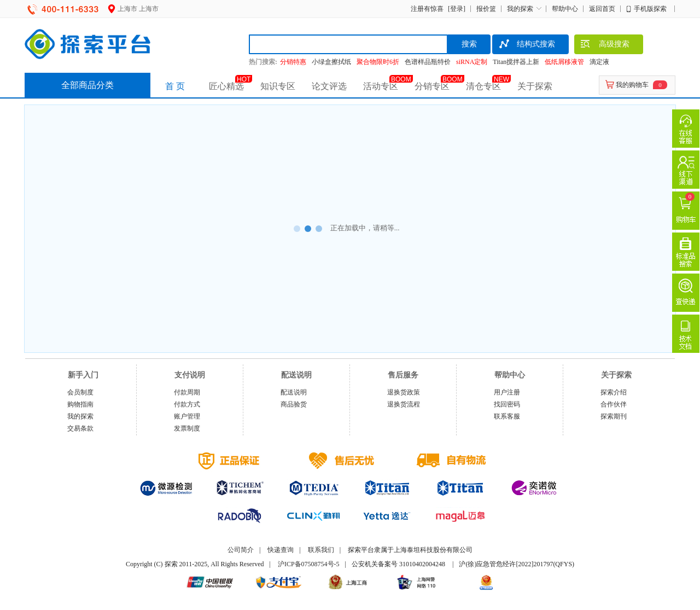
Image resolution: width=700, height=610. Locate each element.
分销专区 (432, 86)
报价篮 (486, 9)
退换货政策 (404, 392)
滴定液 (599, 62)
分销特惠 (293, 62)
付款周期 (187, 392)
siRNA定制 (472, 62)
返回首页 (602, 9)
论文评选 (329, 86)
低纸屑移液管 (564, 62)
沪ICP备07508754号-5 (309, 564)
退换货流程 (404, 404)
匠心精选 (226, 86)
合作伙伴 (614, 404)
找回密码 (507, 404)
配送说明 (294, 392)
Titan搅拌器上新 (516, 62)
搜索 (469, 44)
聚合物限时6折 (378, 62)
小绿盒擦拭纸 (331, 62)
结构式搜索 (526, 45)
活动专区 (381, 86)
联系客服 (507, 416)
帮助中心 (565, 9)
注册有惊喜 (427, 9)
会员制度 (80, 392)
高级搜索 (605, 45)
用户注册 (507, 392)
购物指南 (80, 404)
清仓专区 (483, 86)
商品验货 (294, 404)
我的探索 (520, 9)
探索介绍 (614, 392)
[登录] (455, 9)
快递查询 (281, 550)
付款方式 (187, 404)
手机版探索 (650, 9)
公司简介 (241, 550)
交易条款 (80, 428)
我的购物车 (632, 85)
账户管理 (187, 416)
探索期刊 (614, 416)
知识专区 (278, 86)
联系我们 (321, 550)
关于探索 (535, 86)
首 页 (175, 86)
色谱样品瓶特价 (428, 62)
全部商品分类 (87, 85)
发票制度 (187, 428)
